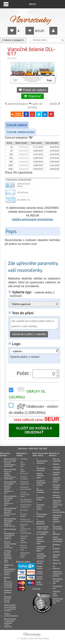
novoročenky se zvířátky (43, 533)
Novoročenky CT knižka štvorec (10, 487)
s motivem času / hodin (41, 506)
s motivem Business (41, 521)
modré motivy (40, 573)
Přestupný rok (57, 587)
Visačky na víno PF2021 (8, 556)
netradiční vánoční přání (41, 549)
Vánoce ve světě (57, 496)
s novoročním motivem (42, 461)
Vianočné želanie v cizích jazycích (57, 518)
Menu (32, 4)
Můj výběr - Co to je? (24, 471)
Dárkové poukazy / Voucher (8, 596)
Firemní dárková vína (24, 548)
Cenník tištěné (17, 125)
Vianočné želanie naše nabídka (24, 539)
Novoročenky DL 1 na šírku (10, 463)
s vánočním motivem (41, 468)
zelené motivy (40, 578)
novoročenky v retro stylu (43, 528)
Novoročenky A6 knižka (10, 522)
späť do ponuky (35, 106)
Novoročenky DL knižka (10, 501)
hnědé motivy (40, 567)
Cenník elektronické (21, 132)
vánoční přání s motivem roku (41, 540)
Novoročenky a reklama (26, 506)
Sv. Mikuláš (56, 533)
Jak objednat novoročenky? (26, 501)
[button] (58, 372)
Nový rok (57, 563)
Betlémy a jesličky (56, 547)
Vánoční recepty (56, 468)
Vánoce (56, 492)
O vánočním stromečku (58, 527)
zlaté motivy (40, 583)
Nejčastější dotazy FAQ (25, 555)
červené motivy (40, 562)
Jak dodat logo (23, 464)
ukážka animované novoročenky (32, 219)
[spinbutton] (45, 374)
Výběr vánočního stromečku (58, 539)
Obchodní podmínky (24, 483)
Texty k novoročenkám (11, 615)
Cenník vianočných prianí (25, 494)
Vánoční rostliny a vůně (56, 487)
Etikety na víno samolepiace (10, 570)
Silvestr (56, 560)
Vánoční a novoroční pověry (57, 574)
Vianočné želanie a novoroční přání (57, 504)
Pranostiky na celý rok (58, 581)
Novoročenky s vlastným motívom (10, 623)
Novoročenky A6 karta (10, 512)
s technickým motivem (42, 514)
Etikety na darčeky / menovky (8, 582)
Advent (56, 464)
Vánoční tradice (56, 473)
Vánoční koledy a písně (57, 480)
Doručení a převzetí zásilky (24, 513)
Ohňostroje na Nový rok (58, 601)
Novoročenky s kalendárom (10, 534)
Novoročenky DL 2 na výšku (10, 474)
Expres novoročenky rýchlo (10, 545)
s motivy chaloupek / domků (41, 556)
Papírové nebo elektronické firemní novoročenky (26, 529)
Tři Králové (56, 567)
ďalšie (55, 104)
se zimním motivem (41, 490)
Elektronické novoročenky (10, 608)
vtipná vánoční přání (40, 476)
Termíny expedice (24, 478)
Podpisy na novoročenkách (27, 520)
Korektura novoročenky (26, 488)
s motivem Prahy (41, 497)
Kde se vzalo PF (57, 460)
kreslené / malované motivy (41, 483)
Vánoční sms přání (56, 594)
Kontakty (24, 459)
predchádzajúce (16, 104)
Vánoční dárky (56, 556)
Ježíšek (56, 552)
